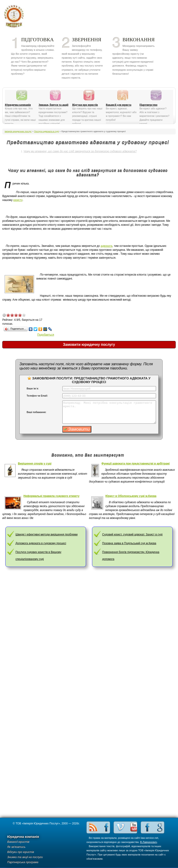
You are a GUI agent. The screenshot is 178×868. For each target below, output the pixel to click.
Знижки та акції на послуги (25, 857)
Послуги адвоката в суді (46, 131)
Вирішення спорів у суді (35, 464)
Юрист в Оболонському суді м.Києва (131, 496)
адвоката (106, 246)
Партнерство (148, 105)
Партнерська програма (23, 862)
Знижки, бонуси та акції (53, 105)
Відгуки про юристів (85, 105)
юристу (18, 200)
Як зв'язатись (16, 847)
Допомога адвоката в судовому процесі (41, 543)
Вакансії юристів (18, 842)
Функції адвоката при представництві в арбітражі (135, 464)
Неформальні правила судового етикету (51, 496)
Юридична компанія (18, 105)
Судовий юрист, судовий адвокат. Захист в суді (132, 534)
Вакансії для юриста (119, 105)
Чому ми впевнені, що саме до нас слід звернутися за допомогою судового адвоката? (80, 151)
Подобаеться (46, 335)
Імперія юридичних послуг (15, 16)
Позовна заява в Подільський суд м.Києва (129, 543)
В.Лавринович (149, 842)
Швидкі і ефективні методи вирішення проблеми (47, 534)
